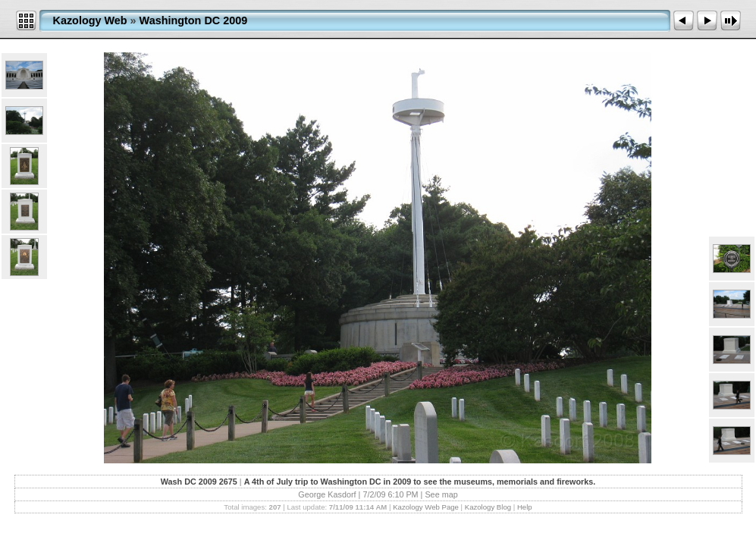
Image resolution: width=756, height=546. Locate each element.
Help (525, 507)
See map (441, 494)
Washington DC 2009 (194, 20)
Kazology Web (90, 20)
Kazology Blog (488, 507)
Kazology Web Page (426, 507)
